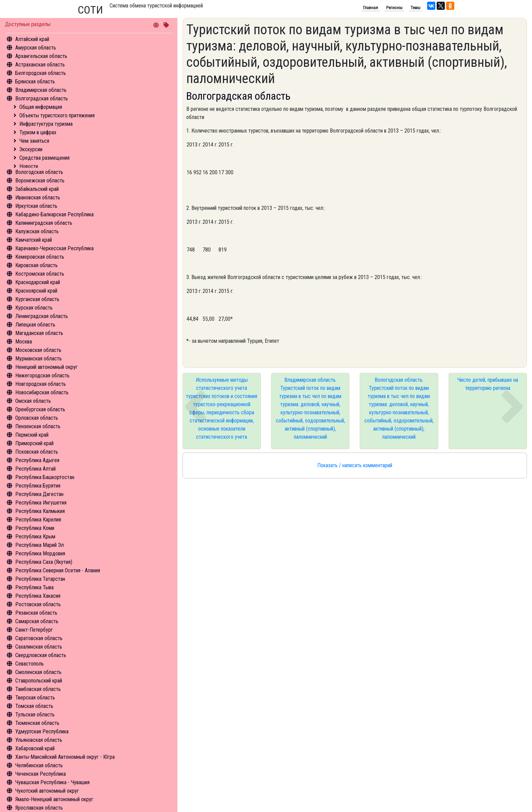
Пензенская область (38, 426)
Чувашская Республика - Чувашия (52, 782)
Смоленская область (38, 672)
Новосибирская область (42, 392)
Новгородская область (41, 384)
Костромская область (40, 274)
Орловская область (37, 418)
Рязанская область (36, 613)
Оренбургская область (40, 409)
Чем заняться (34, 141)
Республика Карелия (38, 520)
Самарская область (37, 621)
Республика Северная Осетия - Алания (58, 570)
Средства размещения (44, 158)
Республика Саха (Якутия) (44, 562)
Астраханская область (40, 65)
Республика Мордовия (40, 553)
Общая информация (41, 107)
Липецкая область (35, 325)
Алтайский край (32, 39)
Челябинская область (39, 765)
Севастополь (30, 664)
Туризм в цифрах (38, 132)
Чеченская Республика (41, 774)
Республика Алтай (35, 469)
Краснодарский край (38, 282)
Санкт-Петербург (34, 630)
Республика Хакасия (38, 596)
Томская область (34, 706)
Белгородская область (41, 73)
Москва (24, 342)
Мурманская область (39, 359)
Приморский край (34, 443)
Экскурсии (31, 149)
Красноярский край (36, 291)
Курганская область (37, 299)
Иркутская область (36, 206)
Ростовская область (38, 604)
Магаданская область (39, 333)
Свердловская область (41, 655)
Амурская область (36, 48)
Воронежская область (40, 181)
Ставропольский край (39, 681)
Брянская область (35, 82)
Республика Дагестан (39, 494)
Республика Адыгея (37, 460)
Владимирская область (41, 90)
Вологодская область (39, 172)
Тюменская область (37, 723)
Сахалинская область (39, 647)
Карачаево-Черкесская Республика (54, 248)
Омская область (33, 401)
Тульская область (35, 715)
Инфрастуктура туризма (46, 124)
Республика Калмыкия (40, 511)
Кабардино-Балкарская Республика (54, 214)
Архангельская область (41, 56)
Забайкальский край (37, 189)
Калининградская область (44, 223)
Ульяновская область (39, 740)
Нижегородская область (42, 375)
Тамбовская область (38, 689)
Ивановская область (38, 197)
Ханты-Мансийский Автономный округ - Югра (65, 757)
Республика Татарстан (40, 579)
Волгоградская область (42, 98)
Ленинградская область (42, 316)
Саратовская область (39, 638)
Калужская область (37, 231)
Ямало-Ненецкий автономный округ (54, 799)
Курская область (34, 308)
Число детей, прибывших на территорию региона (488, 384)
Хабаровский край (35, 748)
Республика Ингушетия (41, 503)
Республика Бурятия (38, 486)
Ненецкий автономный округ (46, 367)
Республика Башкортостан (45, 477)
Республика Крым (35, 537)
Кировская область (36, 265)
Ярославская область (39, 808)
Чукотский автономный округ (47, 791)
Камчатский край (34, 240)
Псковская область (37, 452)
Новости (29, 166)
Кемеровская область (40, 257)
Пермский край (32, 435)
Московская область (38, 350)
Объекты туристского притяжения (57, 115)
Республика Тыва (34, 587)
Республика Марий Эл (40, 545)
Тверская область (35, 698)
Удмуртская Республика (42, 731)
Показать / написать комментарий (355, 465)
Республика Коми (35, 528)
